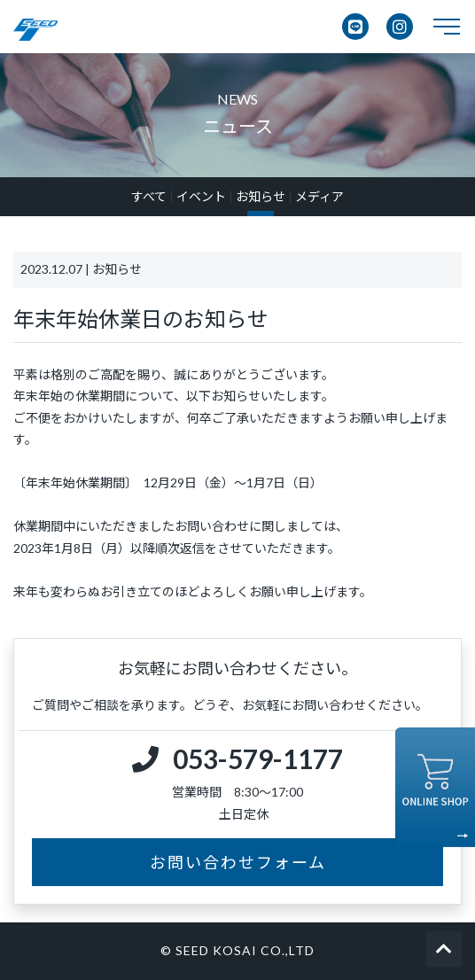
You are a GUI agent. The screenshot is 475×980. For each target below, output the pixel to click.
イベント (201, 197)
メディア (319, 197)
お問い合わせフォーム (238, 862)
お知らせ (261, 197)
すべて (149, 197)
